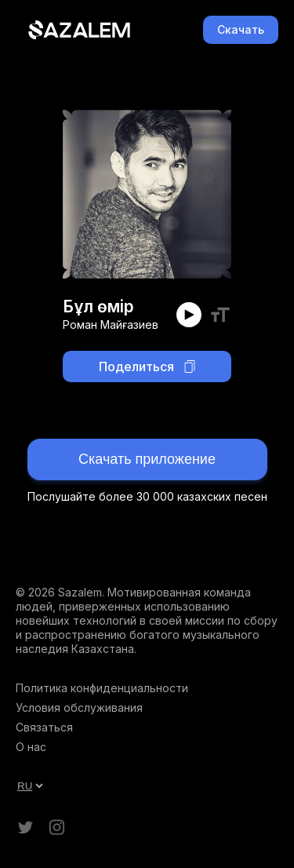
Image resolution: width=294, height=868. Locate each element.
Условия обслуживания (79, 708)
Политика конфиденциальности (102, 688)
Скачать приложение (147, 459)
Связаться (44, 727)
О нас (31, 747)
